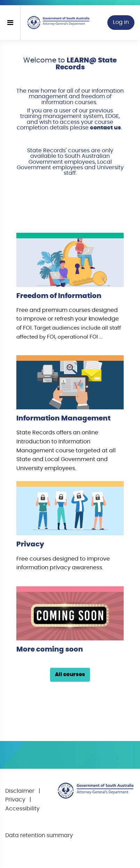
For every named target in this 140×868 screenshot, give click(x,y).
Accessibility (22, 809)
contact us (105, 128)
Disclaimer (20, 791)
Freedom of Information (59, 296)
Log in (121, 22)
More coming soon (50, 649)
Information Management (63, 418)
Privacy (30, 544)
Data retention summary (39, 835)
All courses (70, 675)
